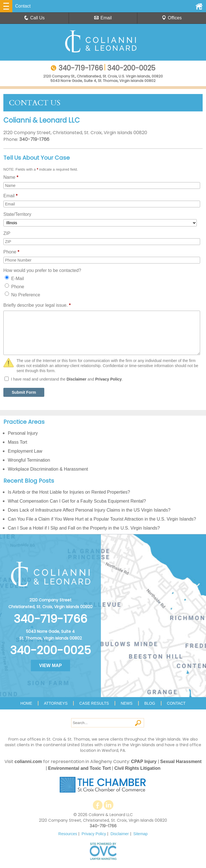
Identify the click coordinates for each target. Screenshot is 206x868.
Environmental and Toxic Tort (79, 768)
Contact (176, 703)
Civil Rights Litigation (137, 768)
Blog (150, 703)
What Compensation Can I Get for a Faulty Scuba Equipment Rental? (77, 501)
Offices (172, 18)
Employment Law (25, 451)
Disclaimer (76, 379)
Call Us (34, 18)
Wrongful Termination (29, 460)
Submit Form (24, 392)
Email (103, 18)
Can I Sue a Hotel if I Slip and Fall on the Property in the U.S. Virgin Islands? (84, 528)
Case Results (94, 703)
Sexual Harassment (181, 761)
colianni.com (28, 761)
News (127, 703)
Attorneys (56, 703)
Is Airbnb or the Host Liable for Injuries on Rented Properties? (69, 492)
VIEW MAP (51, 666)
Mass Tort (18, 442)
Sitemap (141, 834)
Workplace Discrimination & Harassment (48, 469)
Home (26, 703)
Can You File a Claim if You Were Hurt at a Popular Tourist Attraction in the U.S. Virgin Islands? (102, 519)
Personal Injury (23, 433)
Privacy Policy (108, 379)
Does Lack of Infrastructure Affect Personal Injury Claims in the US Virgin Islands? (89, 510)
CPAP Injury (144, 761)
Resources (68, 834)
